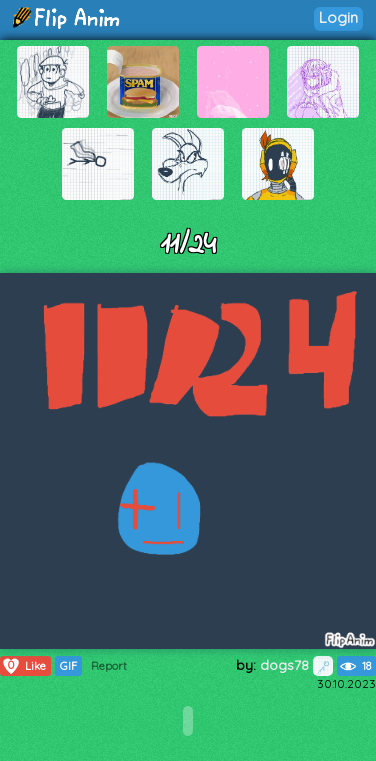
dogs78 (296, 665)
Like (23, 666)
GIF (68, 666)
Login (338, 17)
